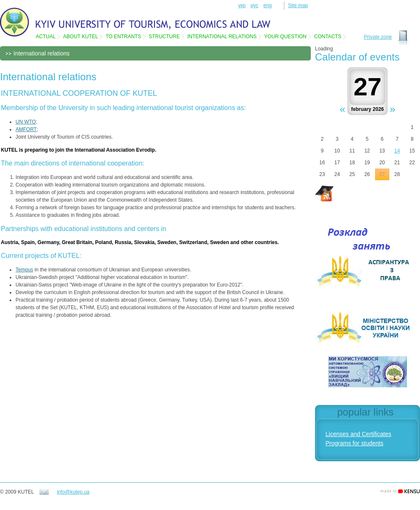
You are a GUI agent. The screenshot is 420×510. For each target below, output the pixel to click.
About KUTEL (80, 37)
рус (255, 5)
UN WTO (26, 122)
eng (268, 5)
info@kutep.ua (73, 492)
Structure (164, 37)
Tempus (24, 270)
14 (397, 151)
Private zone (378, 37)
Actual (46, 37)
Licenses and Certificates (358, 434)
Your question (285, 37)
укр (242, 5)
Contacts (328, 37)
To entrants (123, 37)
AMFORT (26, 129)
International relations (222, 37)
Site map (298, 5)
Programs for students (354, 443)
